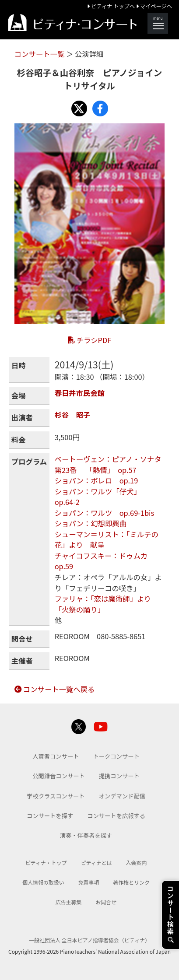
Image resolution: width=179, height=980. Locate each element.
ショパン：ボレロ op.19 (97, 480)
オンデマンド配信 (122, 796)
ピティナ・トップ (46, 863)
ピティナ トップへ (112, 6)
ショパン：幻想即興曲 (91, 523)
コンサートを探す (50, 816)
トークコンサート (116, 756)
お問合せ (106, 902)
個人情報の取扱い (43, 882)
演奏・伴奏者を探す (86, 835)
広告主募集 (69, 902)
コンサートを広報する (116, 816)
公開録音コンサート (59, 776)
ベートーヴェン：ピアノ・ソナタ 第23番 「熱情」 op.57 (112, 464)
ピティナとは (97, 863)
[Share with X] (79, 108)
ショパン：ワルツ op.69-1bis (105, 513)
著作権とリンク (131, 882)
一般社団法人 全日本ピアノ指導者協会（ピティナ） (89, 940)
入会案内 (137, 863)
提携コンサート (119, 776)
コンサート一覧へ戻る (55, 689)
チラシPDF (89, 340)
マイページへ (154, 6)
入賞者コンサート (56, 756)
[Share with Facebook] (100, 108)
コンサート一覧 (40, 54)
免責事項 (89, 882)
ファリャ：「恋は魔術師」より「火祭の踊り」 (103, 604)
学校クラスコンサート (56, 796)
